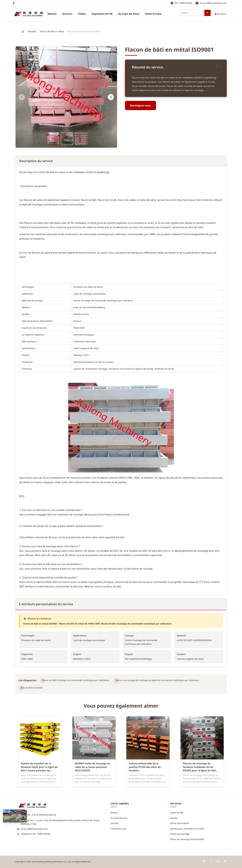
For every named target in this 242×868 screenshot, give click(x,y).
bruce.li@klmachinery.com (213, 3)
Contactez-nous (118, 829)
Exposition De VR (102, 14)
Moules (174, 818)
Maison (52, 14)
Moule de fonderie (180, 823)
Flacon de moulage (180, 834)
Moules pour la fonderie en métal (187, 829)
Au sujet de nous (119, 818)
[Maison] (23, 31)
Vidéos (82, 14)
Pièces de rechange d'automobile (187, 839)
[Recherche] (207, 13)
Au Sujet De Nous (129, 14)
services (67, 14)
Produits (32, 31)
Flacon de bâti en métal (52, 31)
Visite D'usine (153, 14)
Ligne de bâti (177, 813)
